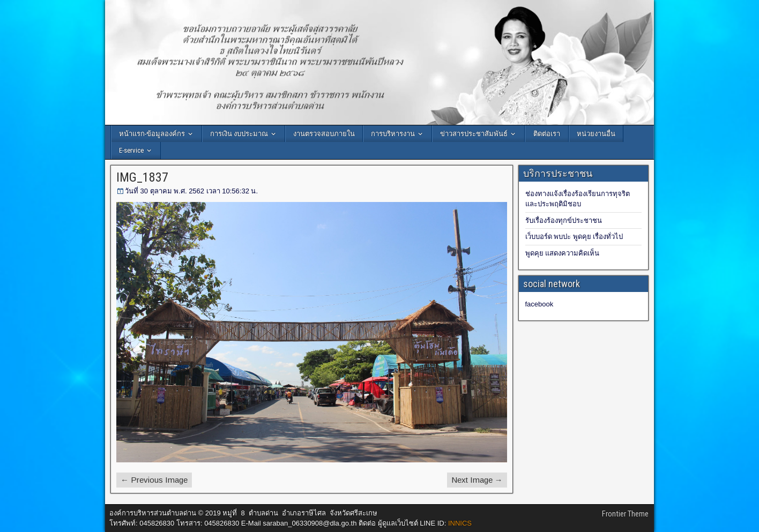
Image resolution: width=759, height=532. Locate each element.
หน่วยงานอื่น (596, 134)
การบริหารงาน (393, 134)
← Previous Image (154, 480)
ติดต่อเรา (547, 134)
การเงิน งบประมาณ (239, 134)
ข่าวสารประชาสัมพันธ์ (474, 134)
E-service (131, 150)
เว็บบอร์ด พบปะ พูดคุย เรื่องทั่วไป (574, 237)
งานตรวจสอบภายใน (324, 134)
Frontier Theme (625, 514)
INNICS (460, 523)
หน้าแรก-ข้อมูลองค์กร (152, 134)
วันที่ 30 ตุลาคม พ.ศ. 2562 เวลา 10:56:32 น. (191, 191)
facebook (540, 304)
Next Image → (477, 480)
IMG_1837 (142, 177)
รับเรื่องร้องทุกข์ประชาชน (564, 220)
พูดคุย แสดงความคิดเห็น (563, 253)
